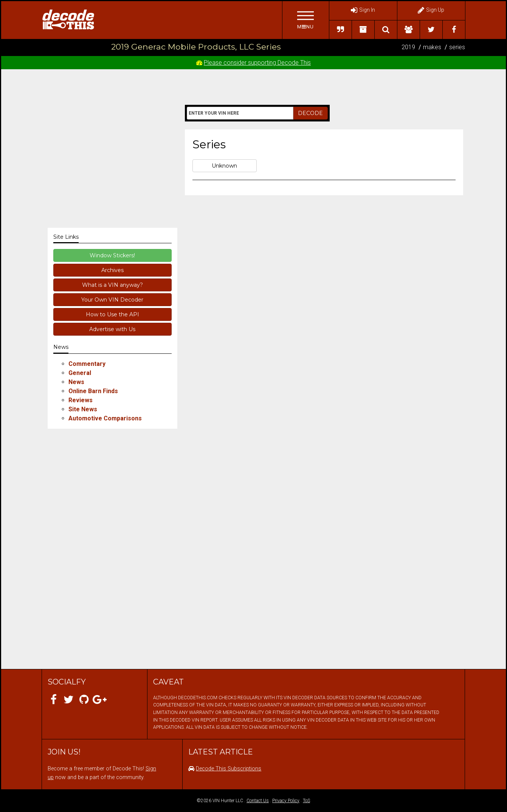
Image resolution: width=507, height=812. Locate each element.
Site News (83, 409)
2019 (408, 47)
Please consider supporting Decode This (257, 63)
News (76, 382)
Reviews (81, 400)
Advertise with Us (112, 329)
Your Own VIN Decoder (112, 300)
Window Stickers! (112, 255)
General (80, 373)
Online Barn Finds (93, 391)
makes (432, 47)
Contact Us (258, 801)
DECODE (310, 113)
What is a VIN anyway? (112, 285)
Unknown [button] (224, 166)
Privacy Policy (286, 801)
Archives (112, 270)
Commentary (87, 364)
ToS (306, 801)
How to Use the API (112, 314)
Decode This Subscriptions (229, 769)
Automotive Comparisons (105, 418)
